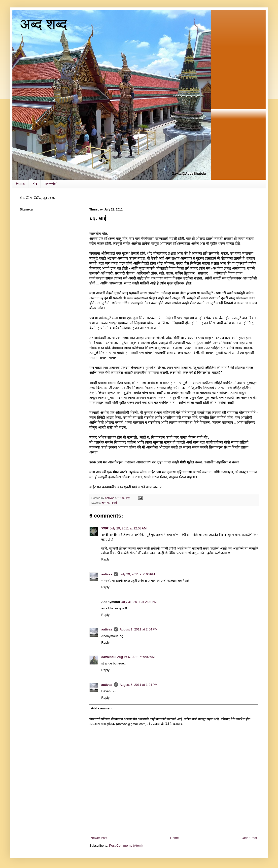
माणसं (114, 503)
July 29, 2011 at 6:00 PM (137, 574)
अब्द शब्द (43, 24)
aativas (107, 574)
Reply (105, 559)
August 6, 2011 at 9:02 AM (136, 657)
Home (20, 184)
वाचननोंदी (50, 184)
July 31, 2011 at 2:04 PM (139, 602)
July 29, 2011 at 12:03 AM (128, 528)
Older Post (249, 838)
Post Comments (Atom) (126, 846)
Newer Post (99, 838)
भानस (105, 528)
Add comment (102, 708)
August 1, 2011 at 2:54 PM (139, 629)
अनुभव (105, 503)
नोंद (35, 184)
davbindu (108, 657)
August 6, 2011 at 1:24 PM (139, 685)
